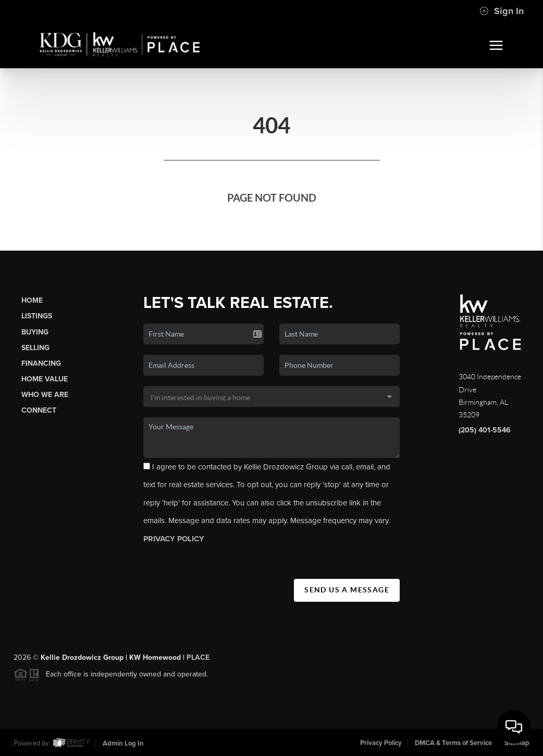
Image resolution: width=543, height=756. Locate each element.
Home (32, 300)
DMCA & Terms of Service (453, 743)
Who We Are (45, 395)
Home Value (45, 379)
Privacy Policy (381, 743)
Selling (35, 348)
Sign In (502, 11)
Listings (37, 316)
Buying (35, 332)
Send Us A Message (347, 590)
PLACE (198, 661)
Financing (41, 363)
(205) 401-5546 (485, 430)
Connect (39, 410)
